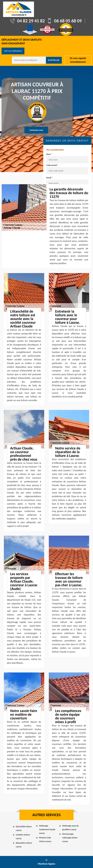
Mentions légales (47, 864)
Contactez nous (36, 130)
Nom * (49, 154)
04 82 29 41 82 (31, 21)
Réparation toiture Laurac (24, 845)
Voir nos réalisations (13, 51)
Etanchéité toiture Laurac (24, 828)
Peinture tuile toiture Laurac (45, 840)
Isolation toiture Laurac (23, 837)
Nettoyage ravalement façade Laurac (47, 829)
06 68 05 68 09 (68, 21)
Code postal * (52, 165)
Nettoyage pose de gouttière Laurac (70, 828)
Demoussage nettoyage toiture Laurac (70, 838)
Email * (50, 178)
